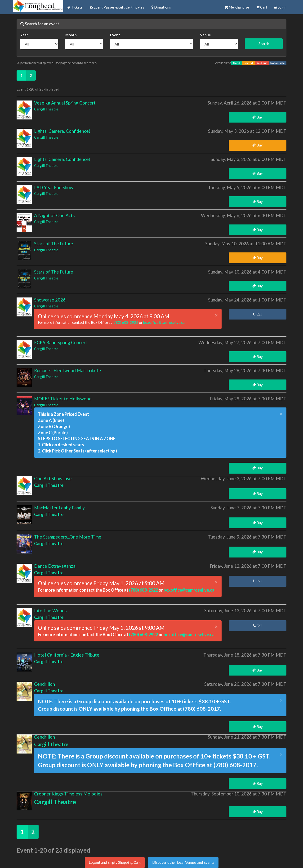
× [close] (216, 315)
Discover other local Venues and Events (183, 862)
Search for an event (40, 24)
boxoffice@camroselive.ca (164, 322)
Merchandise (237, 7)
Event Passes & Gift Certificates (117, 7)
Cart (262, 7)
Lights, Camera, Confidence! (62, 131)
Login (280, 7)
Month (71, 35)
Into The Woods (50, 610)
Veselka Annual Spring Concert (65, 103)
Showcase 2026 (50, 300)
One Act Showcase (53, 478)
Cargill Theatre (46, 109)
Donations (161, 7)
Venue (205, 35)
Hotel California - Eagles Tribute (67, 655)
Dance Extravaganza (55, 566)
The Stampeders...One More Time (68, 537)
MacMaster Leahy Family (59, 508)
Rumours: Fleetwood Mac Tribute (68, 370)
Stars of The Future (54, 244)
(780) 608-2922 (126, 322)
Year (24, 35)
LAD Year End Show (54, 187)
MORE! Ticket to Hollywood (63, 399)
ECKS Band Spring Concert (61, 342)
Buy (258, 117)
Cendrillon (45, 684)
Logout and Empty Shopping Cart (115, 862)
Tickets (75, 7)
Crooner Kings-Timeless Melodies (68, 794)
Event (115, 35)
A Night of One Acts (54, 215)
